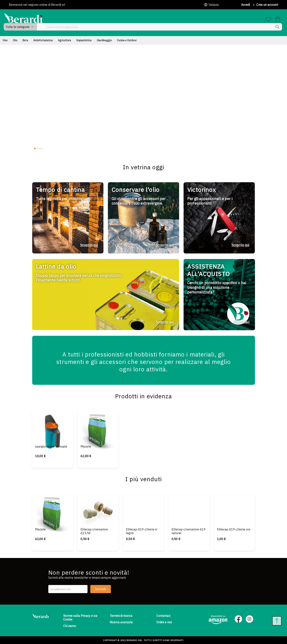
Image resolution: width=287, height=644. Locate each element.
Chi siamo (70, 625)
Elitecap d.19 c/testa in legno (142, 530)
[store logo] (23, 18)
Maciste (86, 445)
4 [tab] (41, 141)
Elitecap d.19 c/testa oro (234, 528)
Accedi (245, 5)
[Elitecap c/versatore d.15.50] (98, 507)
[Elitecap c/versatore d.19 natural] (189, 507)
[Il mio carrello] (278, 19)
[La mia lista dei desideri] (268, 19)
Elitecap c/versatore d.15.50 (94, 530)
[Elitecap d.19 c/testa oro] (235, 507)
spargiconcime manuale (51, 445)
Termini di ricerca (121, 615)
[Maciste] (98, 424)
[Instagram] (249, 619)
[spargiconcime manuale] (53, 424)
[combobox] (183, 19)
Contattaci (163, 615)
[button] (211, 5)
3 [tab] (39, 141)
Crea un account (267, 5)
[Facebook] (238, 619)
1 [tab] (35, 141)
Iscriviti (101, 589)
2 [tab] (37, 141)
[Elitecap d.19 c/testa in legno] (143, 507)
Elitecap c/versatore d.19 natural (189, 530)
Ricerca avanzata (121, 622)
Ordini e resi (164, 622)
